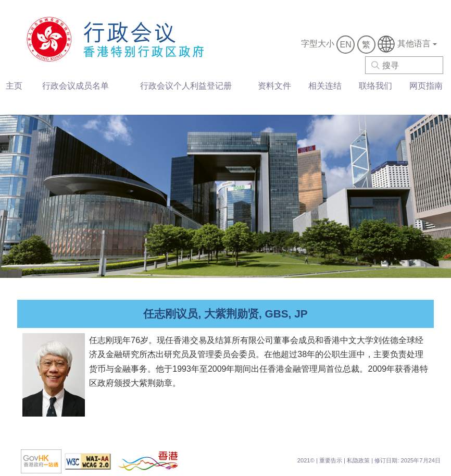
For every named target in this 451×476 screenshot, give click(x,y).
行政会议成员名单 (76, 86)
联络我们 (375, 86)
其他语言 (407, 44)
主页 (14, 86)
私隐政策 (358, 460)
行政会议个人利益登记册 (186, 86)
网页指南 (426, 86)
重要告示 (331, 460)
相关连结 (325, 86)
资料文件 (274, 86)
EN (346, 45)
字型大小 (318, 44)
